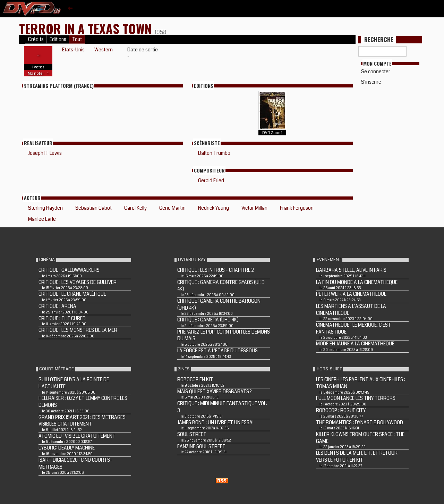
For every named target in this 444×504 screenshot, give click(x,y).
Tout (77, 39)
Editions (58, 39)
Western (104, 50)
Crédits (36, 39)
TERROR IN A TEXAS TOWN (87, 28)
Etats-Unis (73, 50)
